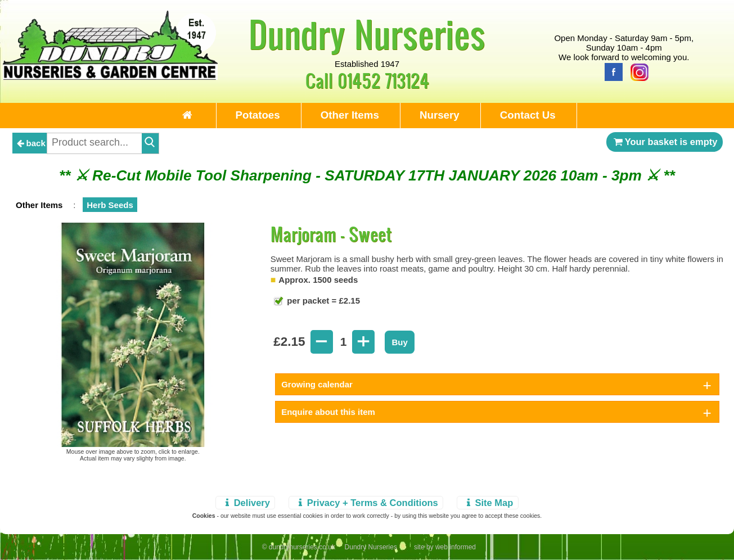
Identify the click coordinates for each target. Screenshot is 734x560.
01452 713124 (383, 80)
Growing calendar (317, 384)
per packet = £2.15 (322, 301)
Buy (399, 342)
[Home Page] (111, 77)
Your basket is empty (665, 142)
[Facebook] (611, 71)
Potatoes (258, 115)
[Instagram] (637, 71)
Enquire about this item (328, 412)
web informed (456, 547)
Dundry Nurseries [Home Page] (367, 34)
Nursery (440, 115)
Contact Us (528, 115)
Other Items (350, 115)
